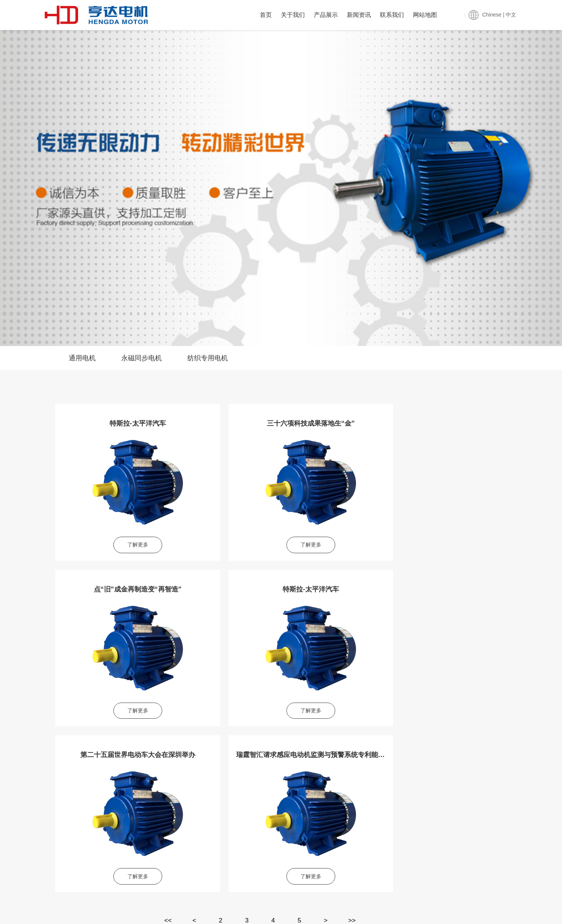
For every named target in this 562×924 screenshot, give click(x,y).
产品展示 (326, 15)
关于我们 (293, 15)
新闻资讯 (359, 15)
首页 (266, 15)
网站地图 (425, 15)
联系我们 (392, 15)
